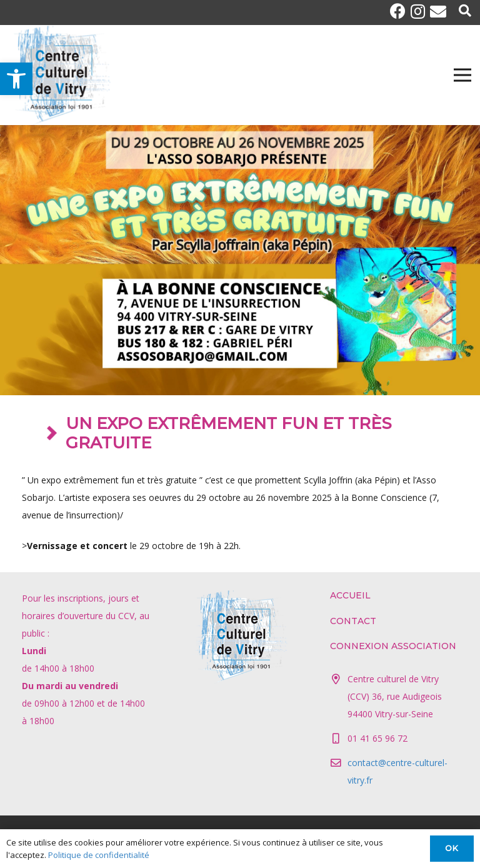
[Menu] (462, 75)
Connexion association (393, 646)
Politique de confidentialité (99, 855)
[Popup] (465, 11)
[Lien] (60, 75)
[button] (16, 79)
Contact (353, 621)
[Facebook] (400, 11)
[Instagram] (420, 11)
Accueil (350, 595)
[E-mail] (438, 11)
